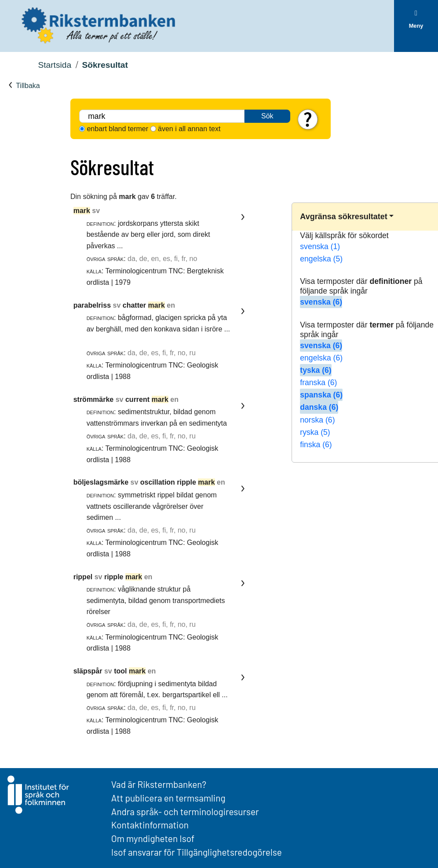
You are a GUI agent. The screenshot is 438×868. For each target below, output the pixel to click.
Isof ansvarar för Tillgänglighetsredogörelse (197, 852)
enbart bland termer (117, 129)
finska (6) (316, 445)
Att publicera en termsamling (168, 798)
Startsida (55, 65)
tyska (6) (316, 370)
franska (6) (318, 383)
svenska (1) (320, 246)
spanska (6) (321, 395)
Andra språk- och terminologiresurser (185, 811)
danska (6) (319, 407)
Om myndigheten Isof (153, 838)
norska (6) (317, 420)
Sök (267, 116)
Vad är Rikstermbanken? (159, 784)
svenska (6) (321, 302)
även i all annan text (189, 129)
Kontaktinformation (150, 825)
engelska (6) (321, 358)
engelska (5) (321, 259)
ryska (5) (315, 432)
